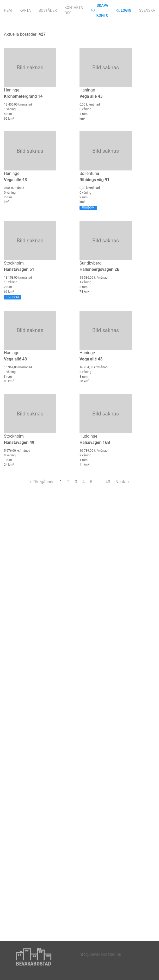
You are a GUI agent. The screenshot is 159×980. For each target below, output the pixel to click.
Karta (25, 10)
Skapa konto (100, 10)
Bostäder (48, 10)
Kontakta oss (74, 10)
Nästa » (123, 482)
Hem (8, 10)
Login (124, 10)
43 (108, 482)
